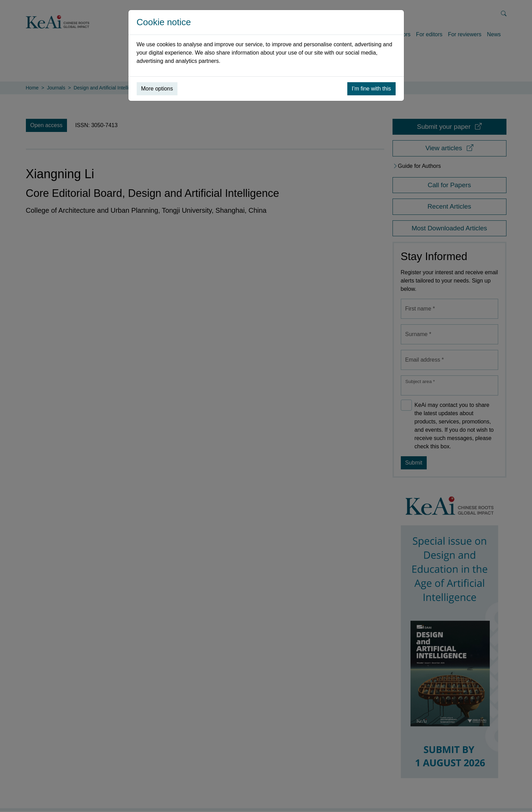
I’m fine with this (371, 89)
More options (157, 89)
